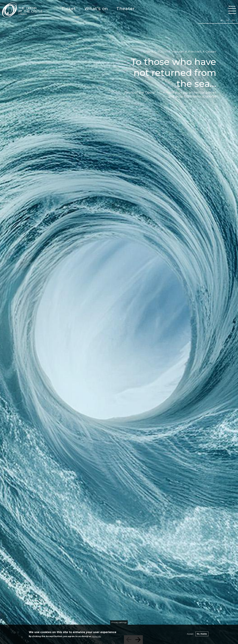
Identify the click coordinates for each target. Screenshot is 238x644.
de (228, 20)
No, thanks (202, 634)
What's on (96, 9)
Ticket (69, 9)
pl (222, 20)
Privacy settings (119, 622)
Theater (126, 9)
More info (97, 636)
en (233, 20)
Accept (190, 634)
